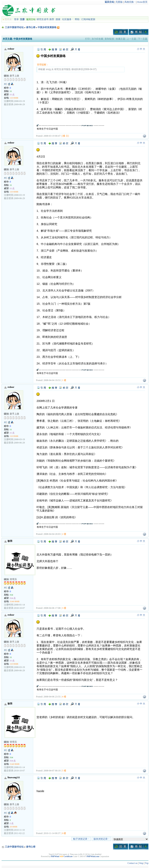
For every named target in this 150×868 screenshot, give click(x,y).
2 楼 (64, 534)
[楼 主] (66, 136)
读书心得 (31, 27)
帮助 (77, 19)
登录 (16, 19)
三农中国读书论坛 (14, 27)
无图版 (119, 2)
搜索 (58, 19)
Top (147, 863)
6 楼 (64, 833)
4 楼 (64, 697)
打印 (87, 39)
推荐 (52, 19)
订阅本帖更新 (88, 19)
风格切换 (130, 2)
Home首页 (142, 2)
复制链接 (109, 39)
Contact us (133, 863)
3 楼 (64, 608)
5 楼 (64, 771)
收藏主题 (121, 39)
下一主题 (143, 39)
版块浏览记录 (101, 839)
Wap (141, 863)
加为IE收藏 (97, 39)
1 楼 (64, 380)
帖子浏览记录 (81, 839)
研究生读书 (43, 19)
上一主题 (131, 39)
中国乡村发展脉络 (47, 27)
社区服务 (68, 19)
